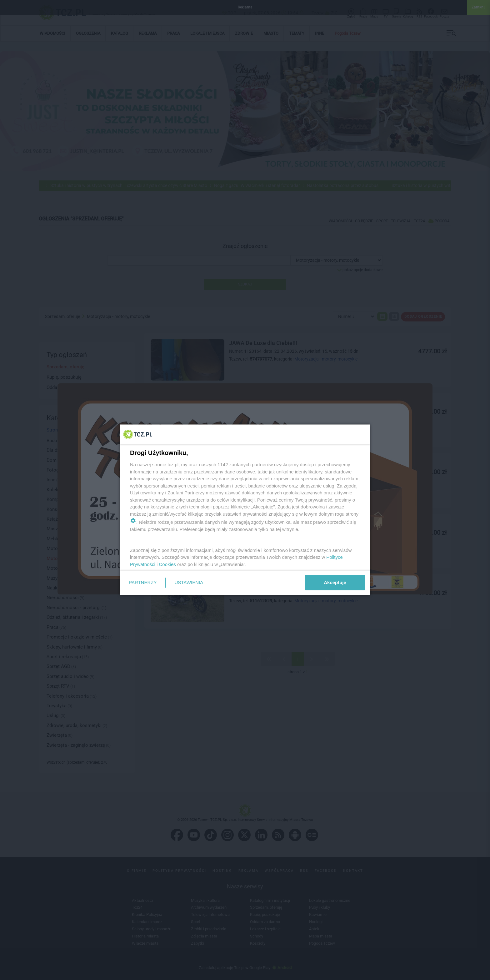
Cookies (167, 564)
